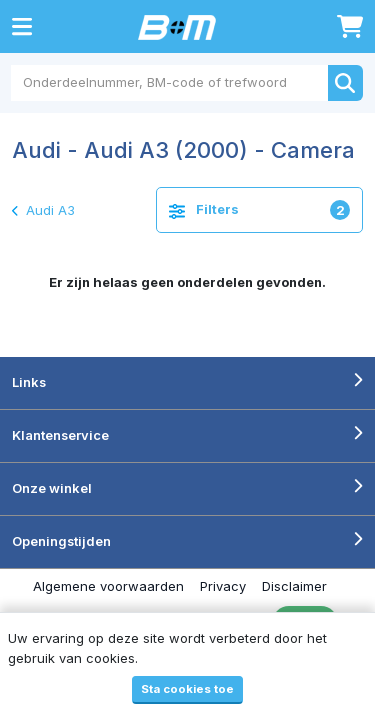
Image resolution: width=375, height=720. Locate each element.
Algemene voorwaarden (108, 586)
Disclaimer (294, 586)
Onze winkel (52, 488)
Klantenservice (60, 435)
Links (29, 382)
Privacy (223, 586)
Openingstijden (61, 541)
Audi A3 (43, 210)
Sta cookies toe (187, 689)
